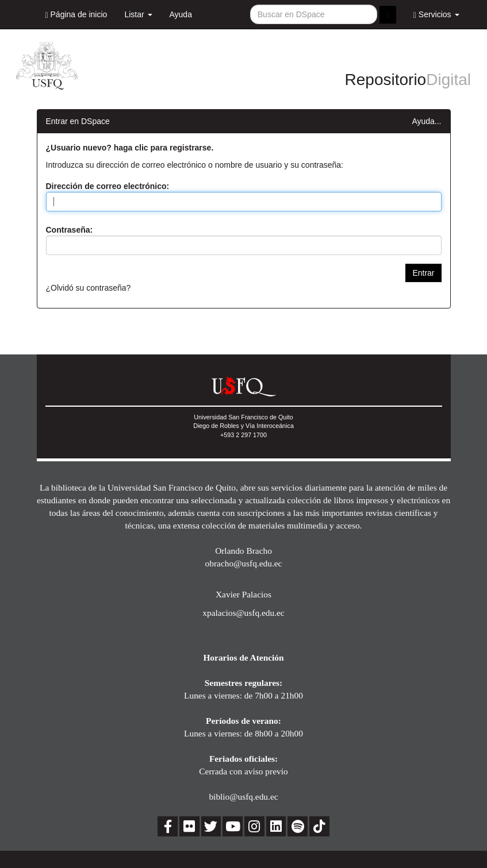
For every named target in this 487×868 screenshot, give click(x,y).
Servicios (436, 15)
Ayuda (181, 14)
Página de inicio (76, 15)
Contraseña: (70, 230)
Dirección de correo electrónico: (108, 186)
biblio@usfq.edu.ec (243, 796)
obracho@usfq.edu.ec (244, 563)
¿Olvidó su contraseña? (89, 288)
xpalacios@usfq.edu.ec (243, 613)
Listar (138, 14)
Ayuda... (426, 121)
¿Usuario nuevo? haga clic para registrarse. (130, 148)
